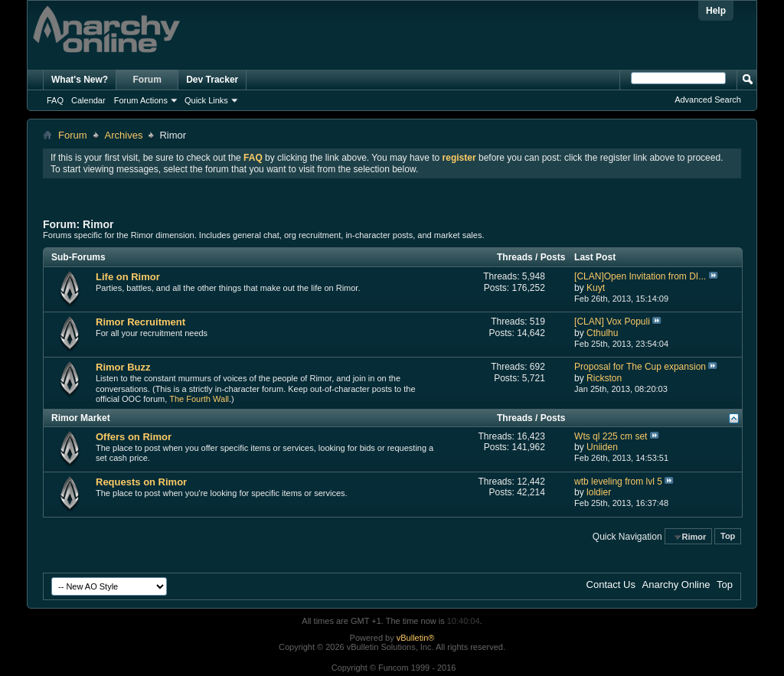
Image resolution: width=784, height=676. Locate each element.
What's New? (80, 80)
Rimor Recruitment (140, 322)
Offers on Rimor (134, 437)
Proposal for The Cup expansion (640, 367)
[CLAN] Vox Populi (612, 322)
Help (716, 11)
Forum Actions (141, 100)
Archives (124, 135)
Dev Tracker (212, 80)
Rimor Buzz (123, 367)
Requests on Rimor (141, 482)
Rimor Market (81, 418)
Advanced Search (708, 100)
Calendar (88, 100)
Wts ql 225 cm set (611, 436)
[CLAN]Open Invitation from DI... (640, 276)
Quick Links (206, 100)
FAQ (55, 100)
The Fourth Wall (199, 399)
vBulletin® (416, 638)
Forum (147, 80)
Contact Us (611, 585)
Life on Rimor (128, 277)
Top (728, 537)
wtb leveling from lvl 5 (618, 482)
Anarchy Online (676, 585)
